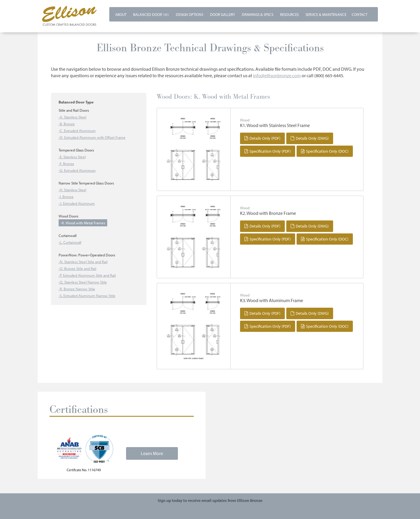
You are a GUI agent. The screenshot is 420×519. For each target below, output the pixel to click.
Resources (289, 14)
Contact (359, 14)
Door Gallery (223, 14)
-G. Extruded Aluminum (77, 170)
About (121, 14)
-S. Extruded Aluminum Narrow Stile (87, 296)
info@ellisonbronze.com (277, 75)
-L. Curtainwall (70, 242)
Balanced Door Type (76, 102)
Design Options (190, 14)
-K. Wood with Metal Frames (83, 223)
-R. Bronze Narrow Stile (77, 289)
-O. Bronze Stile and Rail (77, 268)
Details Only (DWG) (312, 138)
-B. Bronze (67, 124)
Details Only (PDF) (265, 138)
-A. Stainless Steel (72, 117)
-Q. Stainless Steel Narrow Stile (83, 282)
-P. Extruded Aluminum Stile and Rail (87, 275)
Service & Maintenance (326, 14)
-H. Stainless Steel (72, 190)
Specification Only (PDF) (270, 151)
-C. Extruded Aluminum (77, 131)
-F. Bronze (66, 164)
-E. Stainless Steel (72, 157)
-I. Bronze (66, 197)
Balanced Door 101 (151, 14)
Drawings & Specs (258, 14)
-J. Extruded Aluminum (77, 203)
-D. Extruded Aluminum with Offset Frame (92, 137)
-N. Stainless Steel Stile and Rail (83, 262)
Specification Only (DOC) (327, 151)
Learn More (152, 453)
